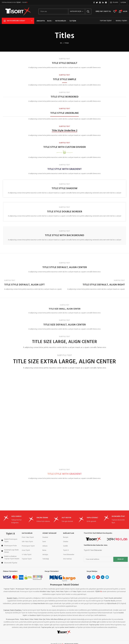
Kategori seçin (76, 11)
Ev (61, 43)
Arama (88, 11)
